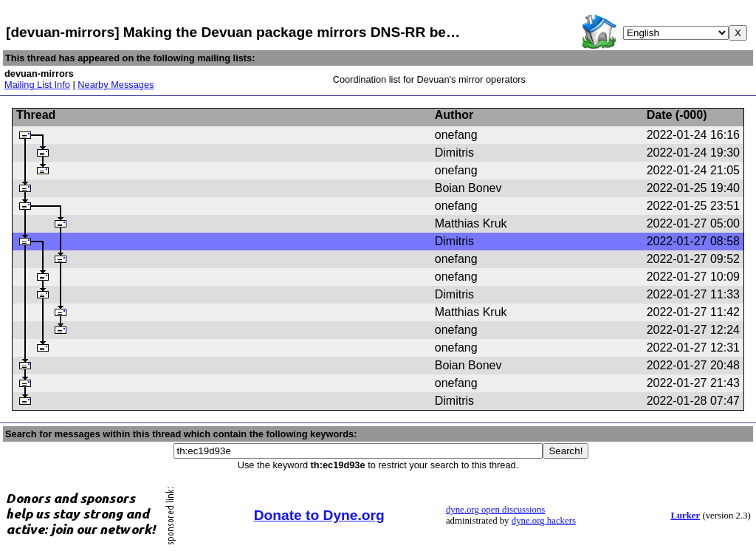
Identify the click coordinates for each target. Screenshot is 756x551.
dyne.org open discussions (495, 510)
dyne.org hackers (544, 521)
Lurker (685, 516)
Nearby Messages (116, 85)
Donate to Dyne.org (319, 515)
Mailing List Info (37, 85)
